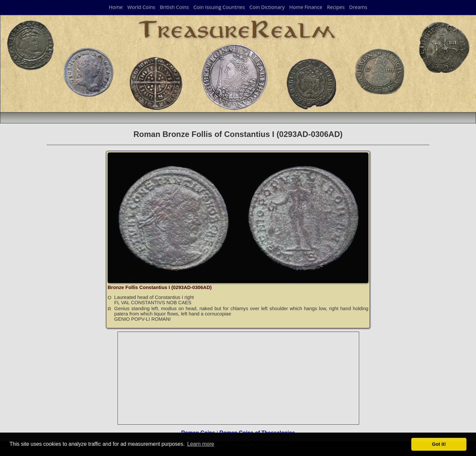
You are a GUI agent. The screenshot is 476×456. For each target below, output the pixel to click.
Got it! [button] (439, 444)
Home (116, 7)
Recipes (336, 7)
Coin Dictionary (267, 7)
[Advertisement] (239, 378)
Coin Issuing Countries (219, 7)
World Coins (141, 7)
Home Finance (306, 7)
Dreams (358, 7)
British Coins (174, 7)
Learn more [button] (201, 444)
